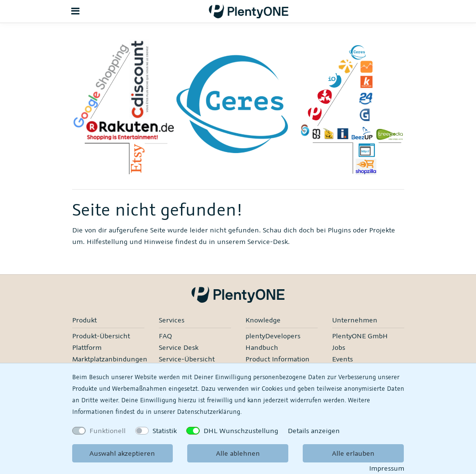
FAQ (165, 336)
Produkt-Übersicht (101, 336)
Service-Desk (268, 241)
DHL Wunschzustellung (241, 430)
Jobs (339, 347)
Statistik (165, 430)
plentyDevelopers (273, 336)
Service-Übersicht (187, 359)
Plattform (87, 347)
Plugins (339, 230)
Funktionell (108, 430)
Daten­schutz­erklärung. (209, 411)
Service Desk (179, 347)
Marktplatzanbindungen (110, 359)
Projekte (382, 230)
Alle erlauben (353, 453)
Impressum (387, 468)
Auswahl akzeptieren (122, 453)
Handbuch (262, 347)
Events (342, 359)
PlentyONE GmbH (360, 336)
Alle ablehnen (238, 453)
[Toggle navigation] (76, 11)
